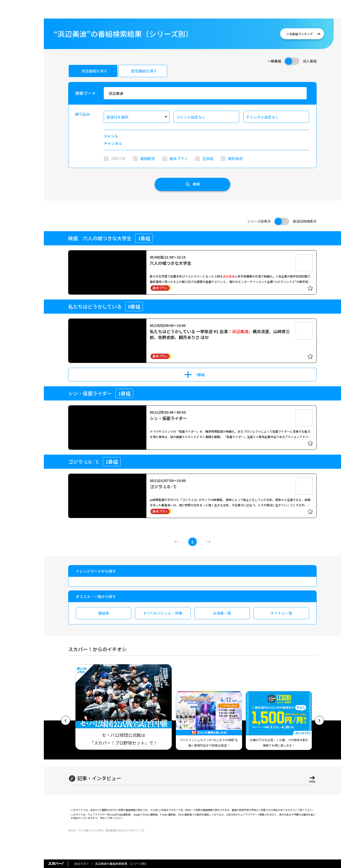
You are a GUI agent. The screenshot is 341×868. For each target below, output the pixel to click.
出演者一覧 (222, 613)
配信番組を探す (144, 71)
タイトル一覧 (281, 613)
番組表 (104, 613)
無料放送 (235, 158)
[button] (66, 720)
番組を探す (82, 863)
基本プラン (179, 158)
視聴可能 (118, 158)
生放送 (208, 158)
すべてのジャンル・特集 (163, 613)
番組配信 (148, 158)
